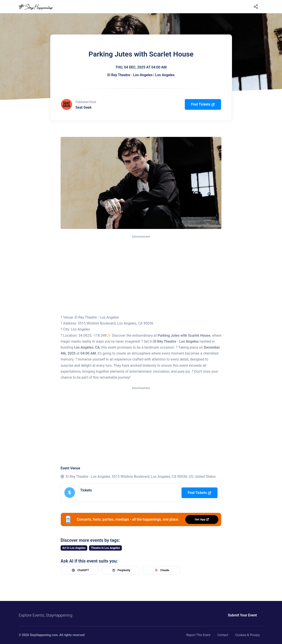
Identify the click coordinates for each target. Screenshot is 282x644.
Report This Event (198, 635)
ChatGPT (80, 570)
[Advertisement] (141, 272)
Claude (161, 570)
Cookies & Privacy (248, 635)
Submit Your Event (242, 615)
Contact (223, 635)
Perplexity (121, 570)
